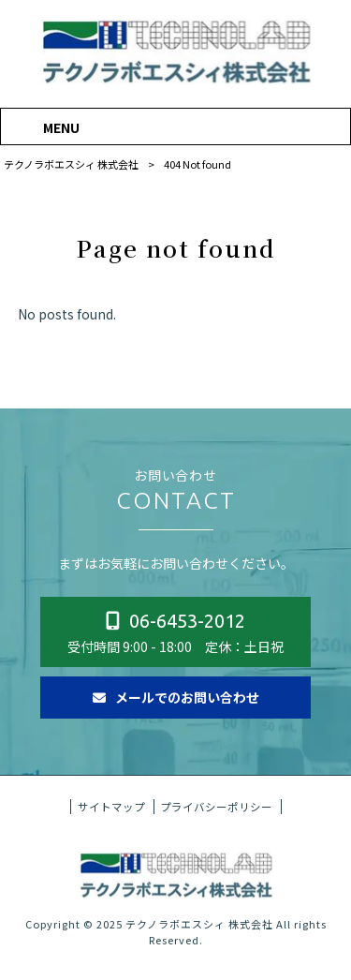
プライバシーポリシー (216, 824)
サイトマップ (111, 824)
